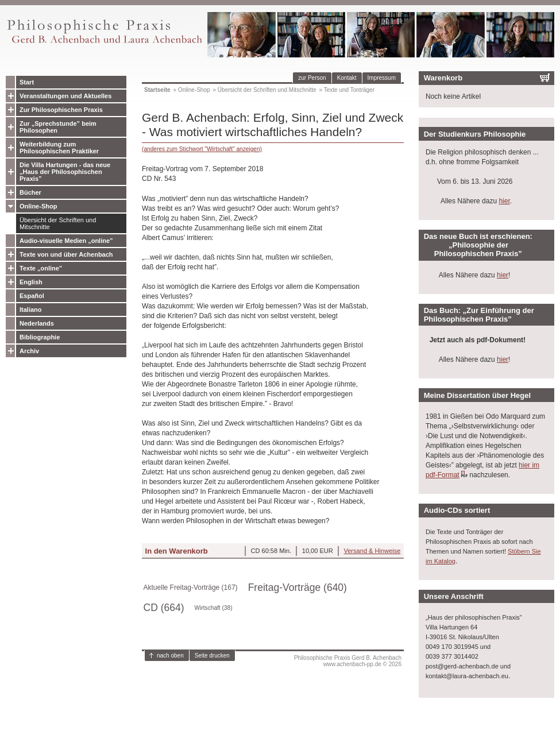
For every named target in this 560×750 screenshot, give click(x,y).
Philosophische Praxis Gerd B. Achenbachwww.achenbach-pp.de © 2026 (348, 661)
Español (32, 296)
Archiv (29, 351)
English (31, 282)
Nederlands (37, 323)
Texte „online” (41, 268)
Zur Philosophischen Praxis (61, 110)
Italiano (31, 310)
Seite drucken (212, 656)
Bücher (30, 192)
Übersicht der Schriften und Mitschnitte (58, 223)
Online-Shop (38, 206)
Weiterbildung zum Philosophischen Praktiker (59, 148)
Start (27, 82)
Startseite (157, 90)
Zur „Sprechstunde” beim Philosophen (58, 127)
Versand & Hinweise (372, 551)
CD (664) (164, 608)
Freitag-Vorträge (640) (298, 587)
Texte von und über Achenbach (66, 254)
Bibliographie (40, 337)
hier (504, 201)
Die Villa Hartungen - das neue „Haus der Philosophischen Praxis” (65, 172)
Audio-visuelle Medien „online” (66, 241)
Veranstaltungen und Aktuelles (65, 96)
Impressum (382, 78)
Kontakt (347, 78)
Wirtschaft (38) (214, 608)
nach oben (170, 656)
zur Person (312, 78)
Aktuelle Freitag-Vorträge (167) (191, 587)
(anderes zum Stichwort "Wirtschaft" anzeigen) (202, 149)
